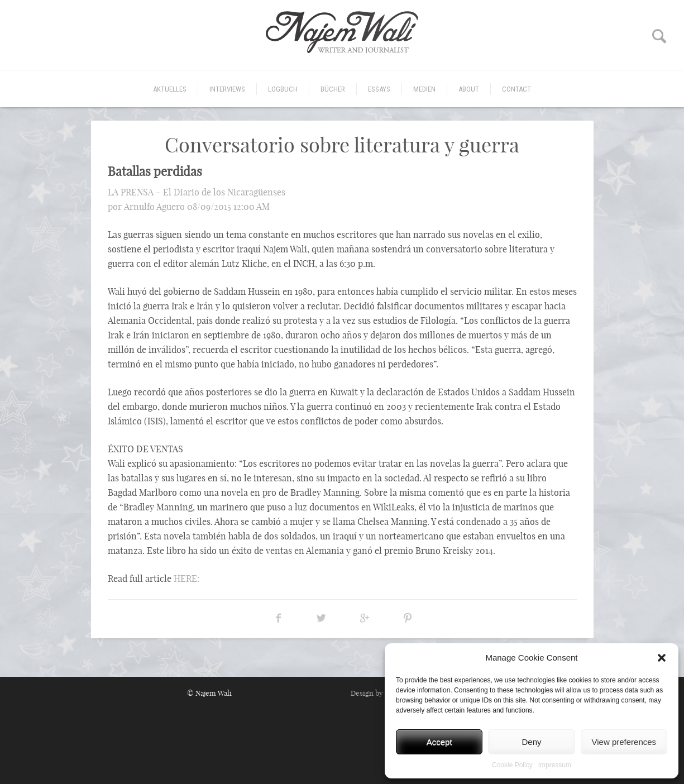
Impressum (555, 765)
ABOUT (469, 89)
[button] (662, 658)
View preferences (624, 742)
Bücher (333, 89)
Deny (531, 742)
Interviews (227, 89)
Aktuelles (170, 89)
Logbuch (283, 89)
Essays (379, 89)
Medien (424, 89)
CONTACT (516, 89)
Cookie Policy (512, 765)
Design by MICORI (381, 693)
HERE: (186, 579)
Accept (439, 742)
